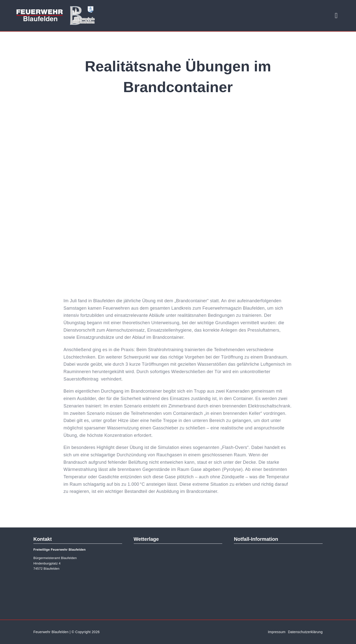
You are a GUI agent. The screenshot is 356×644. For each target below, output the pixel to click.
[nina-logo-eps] (278, 551)
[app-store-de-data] (255, 592)
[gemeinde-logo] (82, 8)
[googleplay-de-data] (301, 592)
